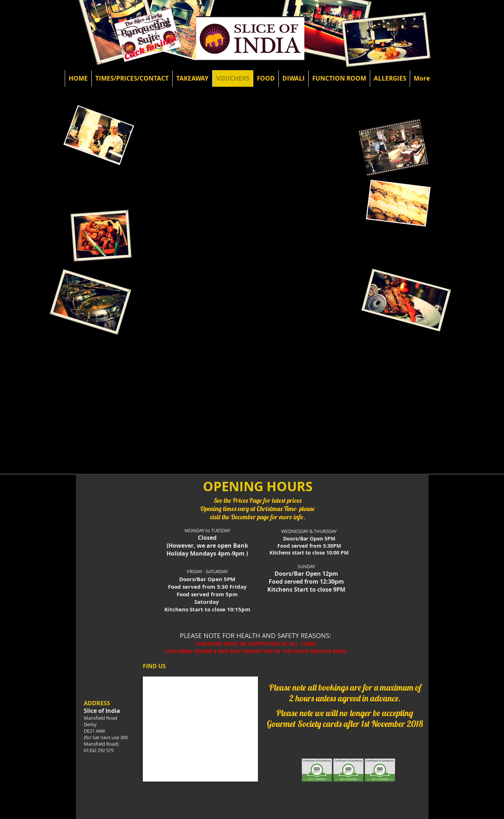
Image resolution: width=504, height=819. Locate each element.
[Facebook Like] (85, 23)
